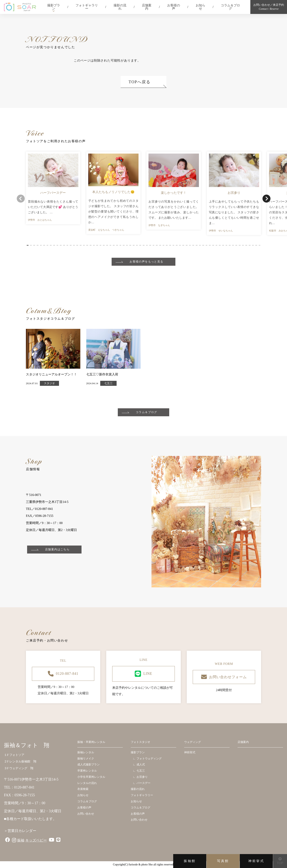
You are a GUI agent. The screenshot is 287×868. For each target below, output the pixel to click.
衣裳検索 (83, 789)
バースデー (143, 783)
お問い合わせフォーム (224, 677)
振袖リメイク (86, 759)
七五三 (108, 383)
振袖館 (190, 861)
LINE (143, 674)
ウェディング (193, 742)
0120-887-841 (63, 674)
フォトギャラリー (87, 7)
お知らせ (201, 7)
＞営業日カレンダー (20, 831)
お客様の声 (174, 7)
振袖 (21, 840)
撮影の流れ (120, 7)
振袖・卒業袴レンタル (91, 742)
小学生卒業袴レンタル (91, 777)
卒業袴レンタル (87, 771)
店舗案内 (147, 7)
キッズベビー (36, 840)
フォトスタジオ (141, 742)
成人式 (141, 765)
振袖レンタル (86, 752)
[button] (28, 245)
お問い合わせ (86, 814)
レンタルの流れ (87, 783)
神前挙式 (256, 861)
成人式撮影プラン (88, 765)
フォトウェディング (149, 759)
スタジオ (49, 383)
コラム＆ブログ (230, 7)
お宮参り (142, 777)
